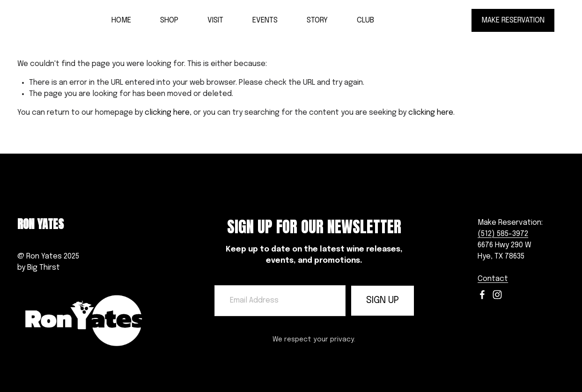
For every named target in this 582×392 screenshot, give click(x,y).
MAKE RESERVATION (513, 20)
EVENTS (265, 20)
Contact (493, 279)
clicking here (167, 113)
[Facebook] (482, 295)
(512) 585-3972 (503, 230)
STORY (317, 20)
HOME (121, 20)
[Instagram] (497, 295)
